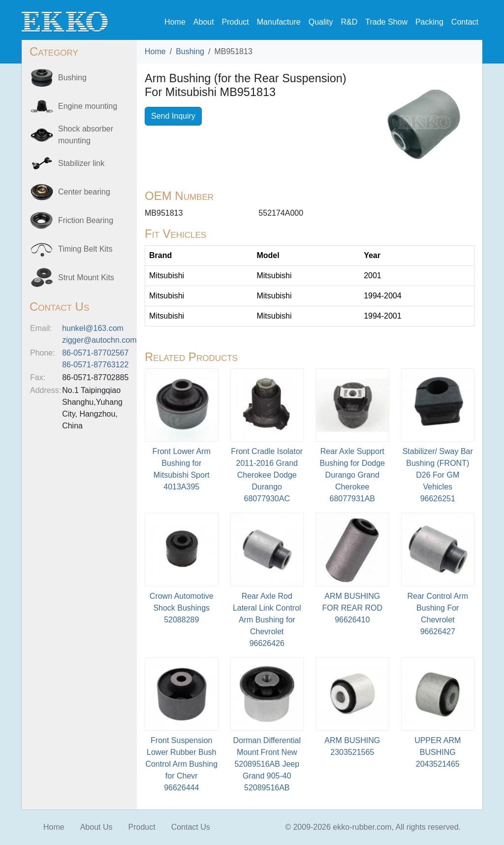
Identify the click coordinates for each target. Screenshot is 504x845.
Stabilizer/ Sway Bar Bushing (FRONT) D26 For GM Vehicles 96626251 (438, 475)
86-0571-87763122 (95, 365)
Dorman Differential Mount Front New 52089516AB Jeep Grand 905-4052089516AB (267, 764)
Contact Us (191, 827)
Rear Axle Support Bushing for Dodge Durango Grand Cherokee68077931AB (352, 475)
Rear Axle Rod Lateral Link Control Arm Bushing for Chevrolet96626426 (267, 620)
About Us (96, 827)
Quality (321, 22)
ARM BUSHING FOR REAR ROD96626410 (352, 608)
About (204, 22)
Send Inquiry (173, 116)
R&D (349, 22)
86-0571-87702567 (95, 353)
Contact (465, 22)
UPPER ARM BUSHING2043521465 (438, 752)
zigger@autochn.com (99, 340)
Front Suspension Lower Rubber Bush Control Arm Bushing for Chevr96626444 (181, 764)
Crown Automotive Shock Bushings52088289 (182, 608)
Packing (429, 22)
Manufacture (279, 22)
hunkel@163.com (93, 328)
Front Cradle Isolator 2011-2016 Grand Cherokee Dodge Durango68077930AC (267, 475)
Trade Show (386, 22)
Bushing (190, 51)
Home (175, 22)
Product (236, 22)
